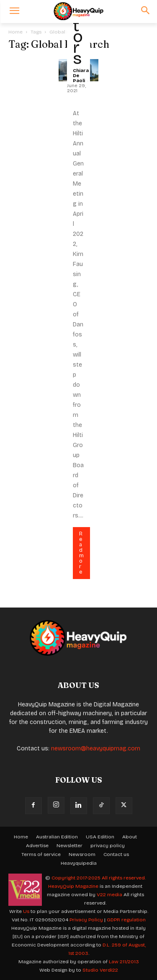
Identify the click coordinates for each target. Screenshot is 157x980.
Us (26, 911)
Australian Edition (57, 837)
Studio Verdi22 (100, 970)
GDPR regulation (126, 920)
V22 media (109, 895)
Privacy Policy (86, 920)
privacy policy (108, 846)
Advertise (37, 846)
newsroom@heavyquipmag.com (96, 749)
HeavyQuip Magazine (73, 886)
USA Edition (100, 837)
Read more (81, 553)
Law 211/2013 (124, 962)
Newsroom (82, 854)
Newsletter (69, 846)
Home (15, 32)
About (130, 837)
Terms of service (41, 854)
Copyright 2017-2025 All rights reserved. (99, 878)
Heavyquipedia (79, 863)
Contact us (116, 854)
